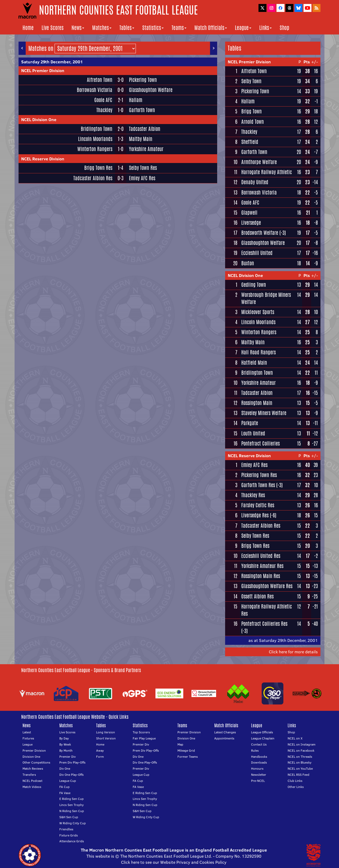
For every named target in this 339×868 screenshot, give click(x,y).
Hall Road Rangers (258, 352)
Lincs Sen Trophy (72, 805)
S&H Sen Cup (69, 817)
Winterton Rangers (95, 149)
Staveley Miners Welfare (264, 413)
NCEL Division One (39, 120)
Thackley (104, 110)
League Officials (262, 732)
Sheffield (250, 142)
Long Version (106, 732)
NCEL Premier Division (43, 71)
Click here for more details (293, 652)
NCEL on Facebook (301, 750)
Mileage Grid (186, 750)
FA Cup (64, 787)
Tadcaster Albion (145, 129)
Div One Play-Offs (72, 775)
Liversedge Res (255, 515)
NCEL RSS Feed (298, 775)
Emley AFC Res (142, 178)
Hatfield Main (254, 363)
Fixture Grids (69, 835)
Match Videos (32, 787)
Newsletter (259, 775)
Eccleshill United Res (261, 556)
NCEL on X (295, 738)
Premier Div (68, 757)
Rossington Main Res (261, 576)
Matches (102, 28)
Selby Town (251, 81)
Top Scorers (141, 732)
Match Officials (211, 28)
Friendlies (66, 829)
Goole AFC (103, 100)
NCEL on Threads (300, 757)
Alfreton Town (100, 80)
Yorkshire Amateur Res (262, 566)
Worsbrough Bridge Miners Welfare (266, 298)
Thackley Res (253, 495)
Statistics (153, 28)
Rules (255, 750)
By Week (65, 744)
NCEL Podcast (32, 781)
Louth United (253, 433)
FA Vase (65, 793)
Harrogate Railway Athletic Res (267, 610)
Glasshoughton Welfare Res (267, 586)
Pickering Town (143, 80)
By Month (66, 750)
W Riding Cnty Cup (73, 823)
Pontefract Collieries (260, 443)
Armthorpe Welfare (259, 162)
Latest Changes (225, 732)
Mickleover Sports (258, 312)
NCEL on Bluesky (300, 762)
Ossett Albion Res (257, 596)
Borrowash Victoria (95, 90)
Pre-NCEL (258, 781)
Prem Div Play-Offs (72, 762)
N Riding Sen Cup (72, 811)
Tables (127, 28)
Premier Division (34, 750)
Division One (31, 757)
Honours (257, 768)
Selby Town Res (143, 168)
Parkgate (250, 423)
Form (100, 757)
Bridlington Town (97, 129)
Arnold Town (253, 122)
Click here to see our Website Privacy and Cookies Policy (174, 862)
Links (266, 28)
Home (28, 28)
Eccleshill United (257, 253)
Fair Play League (144, 738)
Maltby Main (141, 139)
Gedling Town (254, 285)
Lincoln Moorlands (95, 139)
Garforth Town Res (258, 485)
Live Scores (53, 28)
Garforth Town (142, 110)
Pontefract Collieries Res (264, 624)
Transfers (29, 775)
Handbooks (259, 757)
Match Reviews (33, 768)
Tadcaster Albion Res (93, 178)
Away (100, 750)
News (78, 28)
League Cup (68, 781)
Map (180, 744)
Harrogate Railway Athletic (267, 172)
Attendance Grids (72, 841)
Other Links (296, 787)
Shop (284, 28)
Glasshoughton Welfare (151, 90)
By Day (64, 738)
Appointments (224, 738)
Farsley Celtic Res (258, 505)
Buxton (248, 263)
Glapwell (249, 213)
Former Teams (188, 757)
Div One (65, 768)
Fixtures (28, 738)
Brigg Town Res (98, 168)
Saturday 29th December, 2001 (52, 62)
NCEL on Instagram (302, 744)
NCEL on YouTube (300, 768)
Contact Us (259, 744)
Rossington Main (257, 403)
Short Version (106, 738)
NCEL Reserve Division (43, 159)
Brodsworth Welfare (260, 233)
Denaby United (255, 182)
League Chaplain (263, 738)
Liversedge (251, 223)
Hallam (136, 100)
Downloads (259, 762)
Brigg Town (251, 111)
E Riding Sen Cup (72, 799)
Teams (179, 28)
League (243, 28)
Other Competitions (36, 762)
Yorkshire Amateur (146, 149)
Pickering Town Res (259, 475)
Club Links (295, 781)
